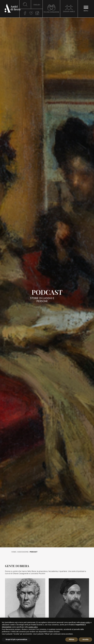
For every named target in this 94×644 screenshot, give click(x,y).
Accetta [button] (85, 639)
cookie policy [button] (33, 627)
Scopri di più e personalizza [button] (16, 639)
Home (14, 552)
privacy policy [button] (85, 622)
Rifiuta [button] (72, 639)
